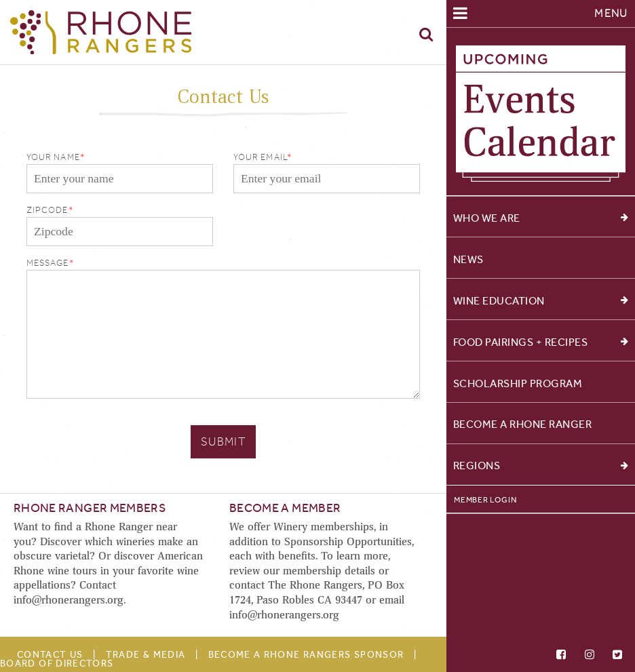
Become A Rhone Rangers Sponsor (306, 655)
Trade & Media (146, 655)
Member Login (485, 500)
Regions (541, 466)
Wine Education (541, 301)
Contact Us (50, 655)
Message (48, 263)
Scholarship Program (518, 383)
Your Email (260, 157)
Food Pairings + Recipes (541, 342)
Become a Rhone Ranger (523, 424)
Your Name (53, 157)
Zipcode (47, 210)
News (468, 259)
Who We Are (541, 218)
